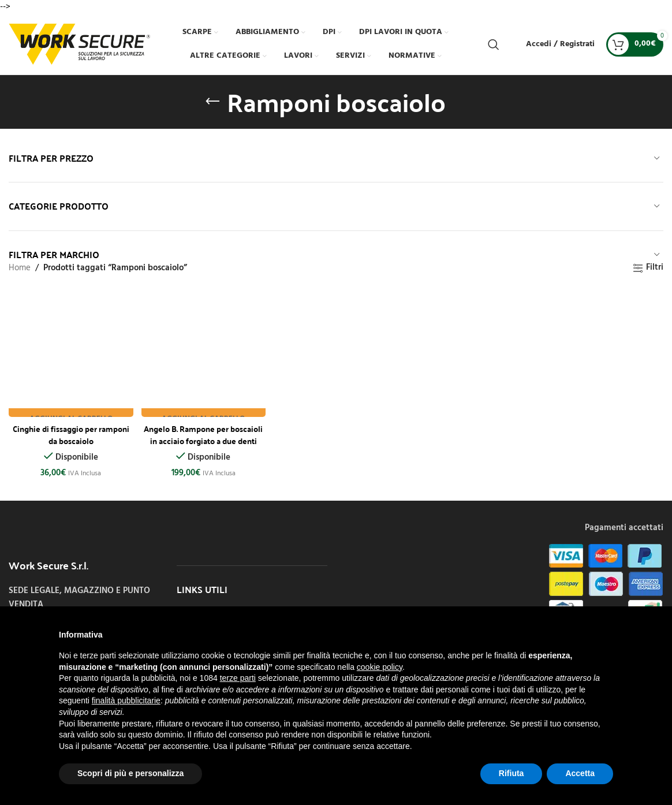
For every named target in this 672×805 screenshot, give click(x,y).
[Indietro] (212, 102)
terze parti (238, 678)
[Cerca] (494, 44)
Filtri (655, 268)
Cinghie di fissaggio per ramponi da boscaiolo (69, 431)
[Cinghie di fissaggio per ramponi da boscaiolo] (70, 353)
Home (20, 268)
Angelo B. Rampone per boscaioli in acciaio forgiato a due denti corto (203, 437)
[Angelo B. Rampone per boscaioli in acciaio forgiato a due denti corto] (203, 353)
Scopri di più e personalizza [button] (130, 773)
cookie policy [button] (380, 667)
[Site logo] (79, 44)
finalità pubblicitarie (126, 700)
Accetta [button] (580, 773)
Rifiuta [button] (512, 773)
